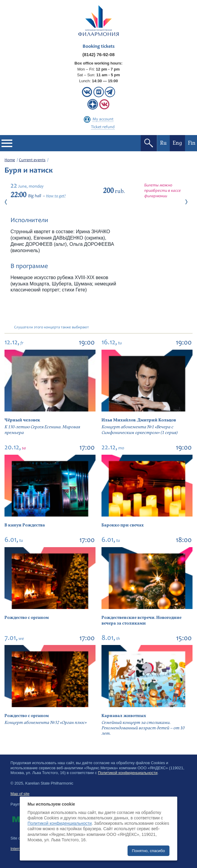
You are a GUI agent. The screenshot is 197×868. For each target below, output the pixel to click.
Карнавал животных (124, 716)
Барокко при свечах (123, 525)
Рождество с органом (27, 618)
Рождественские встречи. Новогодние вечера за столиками (141, 620)
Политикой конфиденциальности (128, 773)
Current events (32, 160)
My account (103, 119)
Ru (163, 143)
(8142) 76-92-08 (99, 54)
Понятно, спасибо (148, 851)
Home (10, 160)
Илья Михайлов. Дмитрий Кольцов (139, 420)
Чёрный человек (22, 420)
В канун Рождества (25, 525)
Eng (177, 143)
